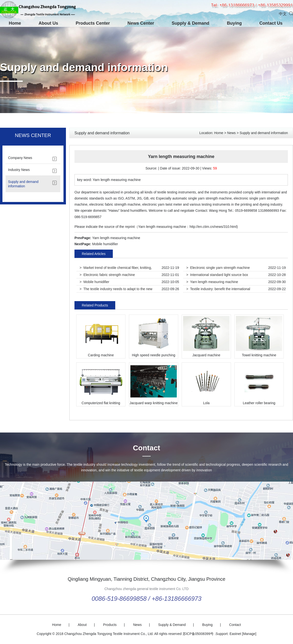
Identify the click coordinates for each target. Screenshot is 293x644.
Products (110, 625)
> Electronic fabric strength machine (107, 275)
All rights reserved (168, 634)
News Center (141, 23)
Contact (146, 448)
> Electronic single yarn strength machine (218, 268)
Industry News (19, 170)
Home (15, 23)
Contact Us (271, 23)
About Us (48, 23)
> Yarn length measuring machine (212, 282)
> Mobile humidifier (94, 282)
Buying (234, 23)
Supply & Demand (190, 23)
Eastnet (235, 634)
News (231, 133)
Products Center (93, 23)
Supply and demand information (84, 67)
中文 (283, 14)
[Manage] (249, 634)
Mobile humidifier (105, 244)
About (82, 625)
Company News (20, 158)
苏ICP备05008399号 (198, 634)
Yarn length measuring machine (116, 238)
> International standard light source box (217, 275)
